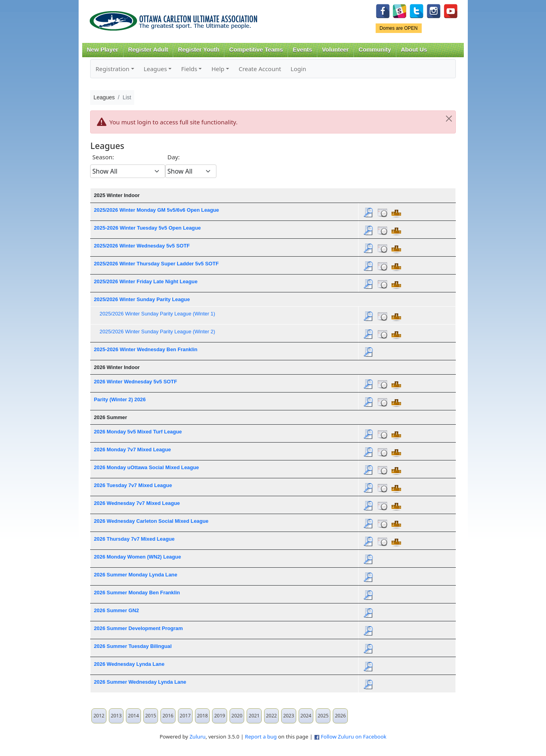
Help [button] (218, 69)
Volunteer (335, 50)
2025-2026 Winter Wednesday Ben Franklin (146, 349)
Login (298, 69)
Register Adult (148, 50)
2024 (306, 716)
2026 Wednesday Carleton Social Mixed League (151, 521)
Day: (173, 157)
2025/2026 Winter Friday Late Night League (146, 281)
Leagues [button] (155, 69)
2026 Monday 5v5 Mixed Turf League (138, 432)
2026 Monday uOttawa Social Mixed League (146, 467)
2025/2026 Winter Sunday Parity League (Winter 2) (157, 332)
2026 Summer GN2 (116, 610)
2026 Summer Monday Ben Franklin (137, 593)
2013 (116, 716)
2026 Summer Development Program (138, 628)
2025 (323, 716)
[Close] (449, 119)
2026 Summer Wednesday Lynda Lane (140, 682)
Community (375, 50)
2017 (185, 716)
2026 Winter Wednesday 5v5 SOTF (135, 382)
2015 (151, 716)
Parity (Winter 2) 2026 (120, 399)
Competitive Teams (256, 50)
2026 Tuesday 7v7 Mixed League (133, 485)
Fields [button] (189, 69)
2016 (168, 716)
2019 (219, 716)
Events (302, 50)
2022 (271, 716)
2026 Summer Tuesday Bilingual (133, 646)
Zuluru (198, 737)
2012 (99, 716)
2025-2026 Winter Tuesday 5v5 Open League (147, 228)
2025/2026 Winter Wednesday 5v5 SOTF (142, 246)
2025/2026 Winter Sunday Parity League (142, 299)
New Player (102, 50)
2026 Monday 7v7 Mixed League (132, 450)
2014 (133, 716)
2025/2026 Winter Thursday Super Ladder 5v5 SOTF (156, 264)
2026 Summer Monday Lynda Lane (135, 575)
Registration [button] (112, 69)
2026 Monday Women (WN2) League (137, 557)
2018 (202, 716)
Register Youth (199, 50)
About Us (414, 50)
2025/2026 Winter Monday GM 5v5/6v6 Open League (156, 210)
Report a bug (261, 737)
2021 (254, 716)
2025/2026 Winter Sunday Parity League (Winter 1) (157, 314)
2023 (288, 716)
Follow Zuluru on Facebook (354, 737)
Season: (103, 157)
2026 (340, 716)
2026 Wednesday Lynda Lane (129, 664)
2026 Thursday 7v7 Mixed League (134, 539)
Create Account (260, 69)
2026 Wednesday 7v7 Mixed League (137, 503)
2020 (237, 716)
